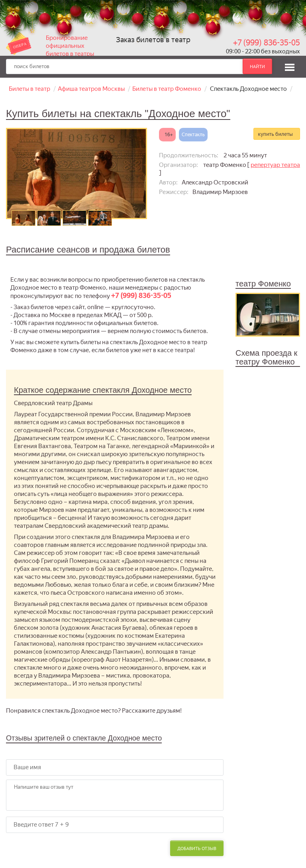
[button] (290, 66)
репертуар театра (275, 165)
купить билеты (275, 134)
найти (257, 66)
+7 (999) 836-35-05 (267, 43)
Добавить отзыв (197, 848)
